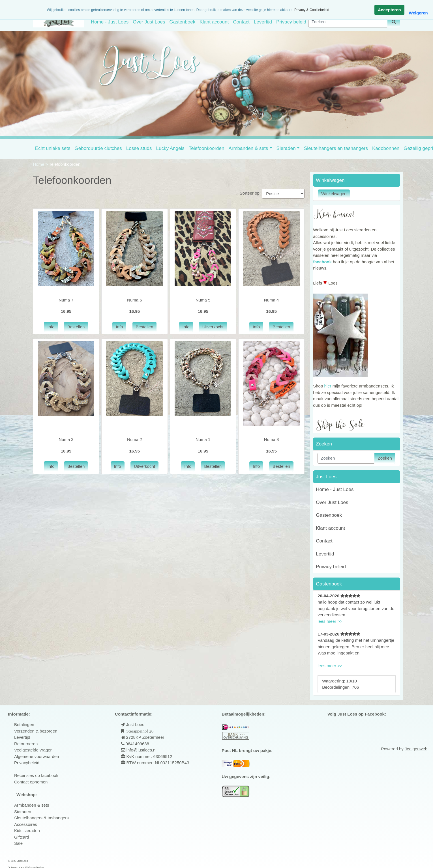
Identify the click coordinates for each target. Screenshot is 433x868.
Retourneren (26, 744)
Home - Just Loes (110, 22)
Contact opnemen (31, 782)
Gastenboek (182, 22)
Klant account (214, 22)
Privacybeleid (27, 763)
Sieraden (286, 148)
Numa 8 (272, 439)
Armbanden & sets (248, 148)
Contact (241, 22)
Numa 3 (66, 439)
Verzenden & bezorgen (36, 731)
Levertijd (263, 22)
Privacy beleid (291, 22)
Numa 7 (66, 300)
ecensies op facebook (38, 775)
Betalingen (24, 724)
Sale (18, 843)
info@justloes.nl (141, 750)
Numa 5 (203, 300)
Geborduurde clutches (98, 148)
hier (328, 386)
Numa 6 (135, 300)
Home (39, 164)
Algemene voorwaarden (37, 756)
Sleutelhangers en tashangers (336, 148)
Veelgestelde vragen (33, 750)
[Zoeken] (348, 22)
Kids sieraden (27, 831)
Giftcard (22, 837)
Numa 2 (135, 439)
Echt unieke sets (53, 148)
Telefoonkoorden (207, 148)
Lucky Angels (170, 148)
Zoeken (385, 458)
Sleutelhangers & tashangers (41, 818)
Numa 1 (203, 439)
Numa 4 (272, 300)
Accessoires (26, 824)
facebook (322, 262)
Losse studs (139, 148)
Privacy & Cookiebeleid (312, 10)
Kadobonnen (386, 148)
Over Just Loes (149, 22)
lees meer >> (330, 621)
